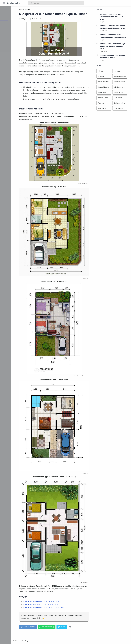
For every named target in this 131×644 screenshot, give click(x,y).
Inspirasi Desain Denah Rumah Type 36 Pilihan (50, 603)
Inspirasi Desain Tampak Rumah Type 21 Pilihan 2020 (53, 605)
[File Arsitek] (121, 72)
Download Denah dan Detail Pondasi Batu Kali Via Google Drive (114, 36)
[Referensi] (105, 104)
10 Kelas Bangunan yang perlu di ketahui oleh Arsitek (113, 57)
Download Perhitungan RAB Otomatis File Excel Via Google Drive (113, 17)
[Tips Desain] (105, 109)
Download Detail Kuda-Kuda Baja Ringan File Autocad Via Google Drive (114, 46)
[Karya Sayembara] (121, 77)
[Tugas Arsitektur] (105, 82)
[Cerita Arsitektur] (121, 104)
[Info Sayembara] (121, 88)
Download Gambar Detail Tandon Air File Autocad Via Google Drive (114, 27)
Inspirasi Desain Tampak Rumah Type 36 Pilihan (51, 600)
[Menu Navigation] (4, 3)
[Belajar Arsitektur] (121, 93)
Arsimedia (14, 3)
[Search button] (31, 3)
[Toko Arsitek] (121, 98)
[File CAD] (105, 72)
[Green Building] (121, 109)
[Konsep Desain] (105, 98)
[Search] (56, 3)
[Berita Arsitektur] (121, 82)
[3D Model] (105, 77)
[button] (37, 625)
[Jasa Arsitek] (105, 93)
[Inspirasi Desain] (105, 88)
